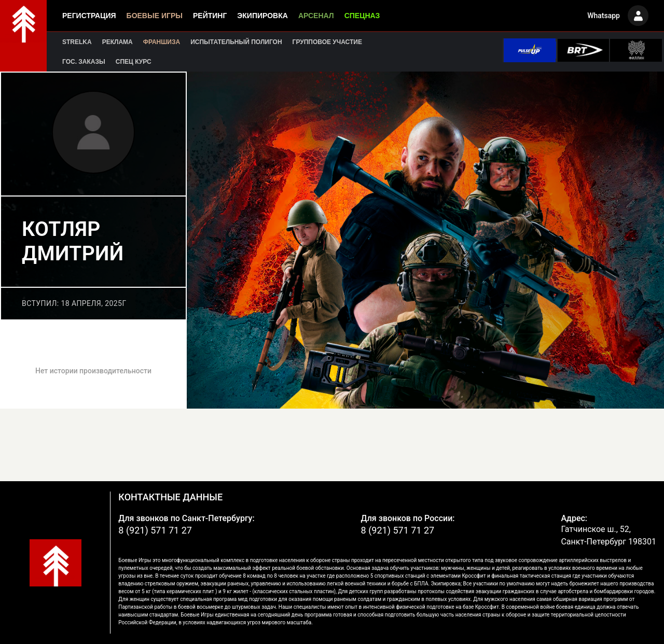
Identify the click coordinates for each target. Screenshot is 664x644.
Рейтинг (210, 16)
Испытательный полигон (236, 42)
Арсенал (316, 16)
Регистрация (89, 16)
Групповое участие (327, 42)
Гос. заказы (84, 62)
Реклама (117, 42)
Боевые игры (155, 16)
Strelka (77, 42)
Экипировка (262, 16)
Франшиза (162, 42)
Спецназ (362, 16)
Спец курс (134, 62)
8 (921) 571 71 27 (155, 530)
